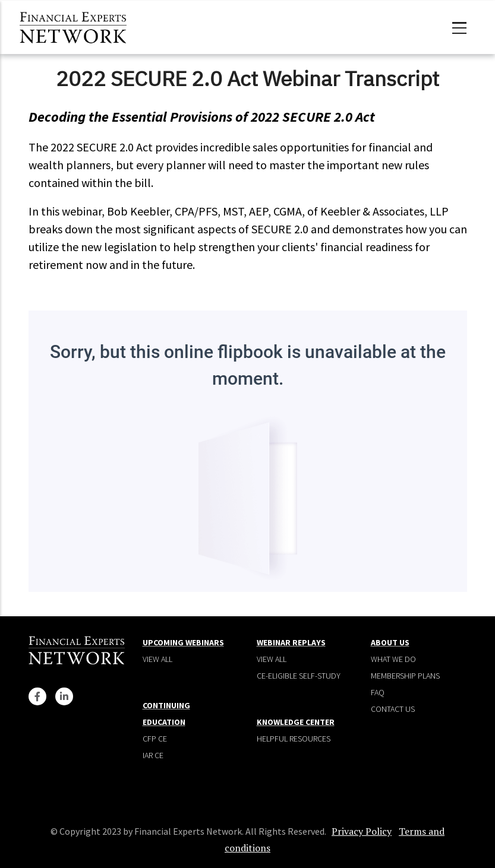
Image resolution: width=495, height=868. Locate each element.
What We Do (393, 659)
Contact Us (393, 709)
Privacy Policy (362, 831)
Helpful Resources (294, 739)
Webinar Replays (291, 642)
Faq (378, 692)
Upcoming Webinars (183, 642)
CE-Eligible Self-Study (299, 676)
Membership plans (405, 676)
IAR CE (153, 755)
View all (157, 659)
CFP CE (155, 739)
